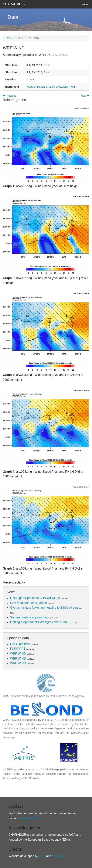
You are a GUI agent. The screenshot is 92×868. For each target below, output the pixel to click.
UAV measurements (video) (29, 603)
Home (9, 38)
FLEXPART (18, 649)
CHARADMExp (14, 4)
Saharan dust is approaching (29, 617)
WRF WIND (34, 38)
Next (85, 96)
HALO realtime (20, 644)
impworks (58, 856)
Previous (10, 96)
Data (20, 38)
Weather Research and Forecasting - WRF (51, 87)
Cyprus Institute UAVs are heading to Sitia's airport (44, 608)
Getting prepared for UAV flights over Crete (39, 622)
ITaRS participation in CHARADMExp (35, 598)
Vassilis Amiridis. (30, 818)
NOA (42, 856)
